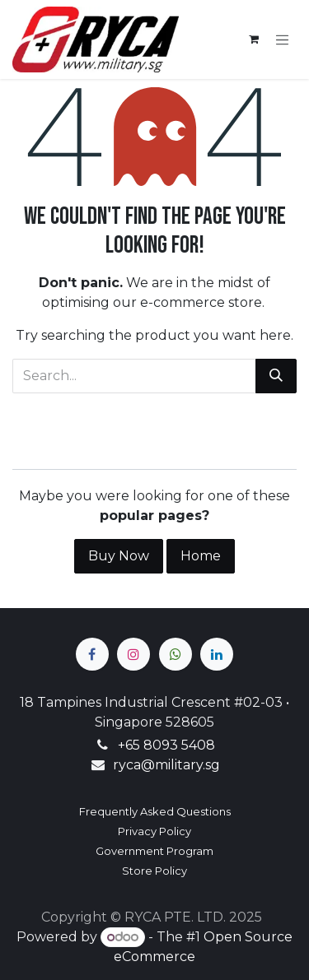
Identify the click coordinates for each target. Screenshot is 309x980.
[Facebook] (92, 654)
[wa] (176, 654)
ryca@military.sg (166, 765)
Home (201, 556)
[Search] (276, 376)
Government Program (154, 851)
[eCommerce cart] (254, 39)
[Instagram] (133, 654)
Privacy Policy (154, 831)
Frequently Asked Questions (155, 811)
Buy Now (119, 556)
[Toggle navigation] (283, 39)
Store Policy (154, 871)
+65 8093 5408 (166, 745)
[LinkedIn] (217, 654)
